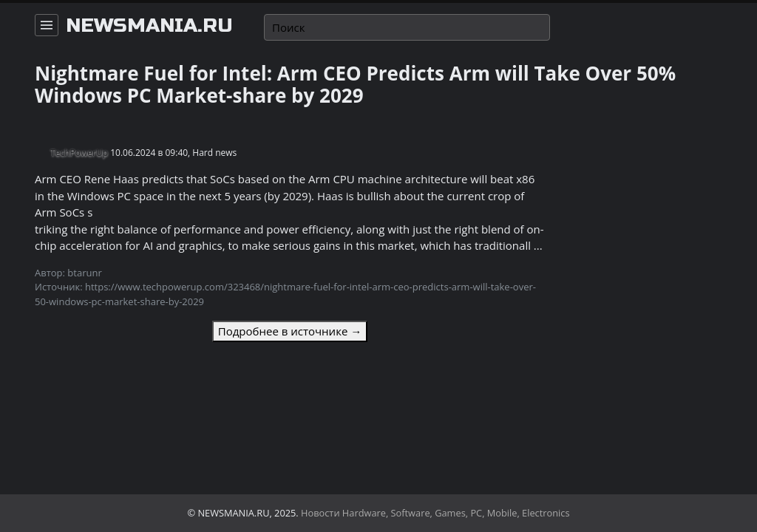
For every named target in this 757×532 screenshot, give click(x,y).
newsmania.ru (149, 26)
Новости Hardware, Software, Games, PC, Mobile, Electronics (435, 513)
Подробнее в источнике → (290, 331)
